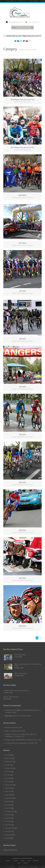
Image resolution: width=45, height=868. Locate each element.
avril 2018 (8, 805)
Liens (19, 863)
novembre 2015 (10, 828)
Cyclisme (16, 102)
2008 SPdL (23, 530)
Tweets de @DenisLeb (10, 850)
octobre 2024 (9, 768)
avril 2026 (8, 755)
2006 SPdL (23, 626)
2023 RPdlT (22, 195)
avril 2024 (8, 778)
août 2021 (8, 788)
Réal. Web (36, 861)
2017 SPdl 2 (22, 243)
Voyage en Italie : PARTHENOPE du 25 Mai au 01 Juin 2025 (23, 740)
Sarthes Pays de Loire (25, 102)
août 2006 (8, 838)
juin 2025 (8, 765)
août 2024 (8, 772)
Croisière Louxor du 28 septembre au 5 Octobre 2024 (21, 743)
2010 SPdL (23, 435)
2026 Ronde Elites (20, 655)
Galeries (16, 861)
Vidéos (23, 861)
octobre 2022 (9, 785)
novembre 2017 (10, 811)
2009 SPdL (23, 482)
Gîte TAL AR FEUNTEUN (11, 697)
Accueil (8, 861)
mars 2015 (8, 831)
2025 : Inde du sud (20, 673)
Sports (31, 197)
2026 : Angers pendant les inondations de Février (28, 665)
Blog (29, 861)
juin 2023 (8, 782)
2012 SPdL (22, 387)
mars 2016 (8, 825)
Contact (25, 863)
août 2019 (8, 792)
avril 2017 (8, 815)
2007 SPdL (22, 578)
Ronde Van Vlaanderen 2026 (14, 728)
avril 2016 (8, 821)
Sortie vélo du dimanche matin (22, 716)
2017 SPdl (23, 291)
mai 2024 (8, 775)
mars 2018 (8, 808)
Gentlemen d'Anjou (11, 710)
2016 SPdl (22, 339)
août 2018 (8, 802)
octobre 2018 (9, 798)
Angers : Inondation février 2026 (15, 731)
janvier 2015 (9, 835)
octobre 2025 (9, 762)
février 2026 (9, 758)
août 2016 (8, 818)
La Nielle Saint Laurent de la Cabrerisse (16, 690)
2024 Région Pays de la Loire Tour (22, 147)
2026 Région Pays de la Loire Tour (22, 100)
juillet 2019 (9, 795)
